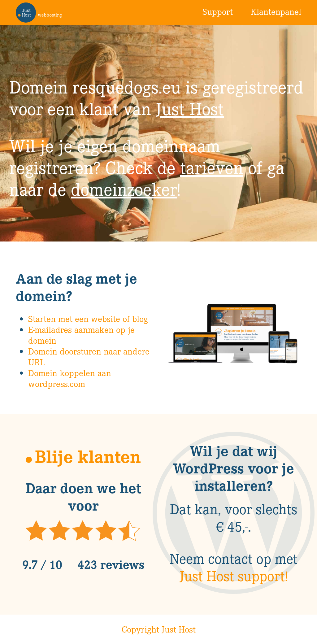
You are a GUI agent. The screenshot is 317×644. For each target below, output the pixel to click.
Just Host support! (234, 576)
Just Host (190, 108)
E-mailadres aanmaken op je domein (81, 335)
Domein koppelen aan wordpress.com (70, 378)
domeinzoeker (124, 189)
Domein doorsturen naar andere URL (89, 357)
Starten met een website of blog (88, 319)
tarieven (212, 167)
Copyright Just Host (159, 629)
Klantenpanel (276, 11)
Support (218, 11)
